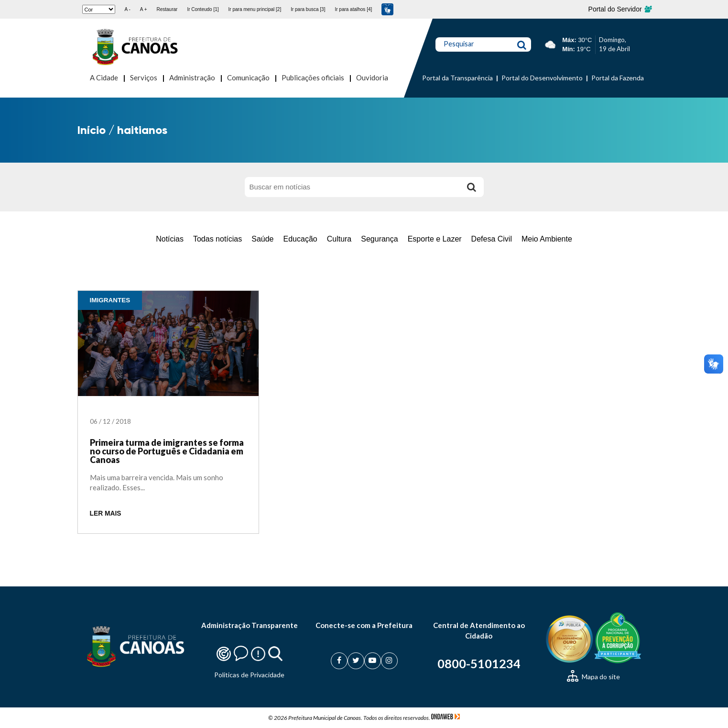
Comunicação (248, 77)
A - (128, 9)
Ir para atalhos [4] (353, 9)
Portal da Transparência (457, 78)
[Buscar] (472, 187)
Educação (300, 239)
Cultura (339, 239)
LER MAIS (106, 513)
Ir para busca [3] (308, 9)
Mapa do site (593, 677)
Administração (192, 77)
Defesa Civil (492, 239)
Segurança (379, 239)
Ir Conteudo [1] (203, 9)
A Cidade (104, 77)
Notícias (170, 239)
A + (144, 9)
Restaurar (167, 9)
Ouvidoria (372, 77)
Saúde (262, 239)
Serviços (144, 77)
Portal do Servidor (620, 9)
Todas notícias (217, 239)
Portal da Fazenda (618, 78)
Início (92, 130)
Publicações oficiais (313, 77)
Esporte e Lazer (435, 239)
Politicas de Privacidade (249, 675)
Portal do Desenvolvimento (542, 78)
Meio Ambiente (547, 239)
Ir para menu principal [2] (255, 9)
